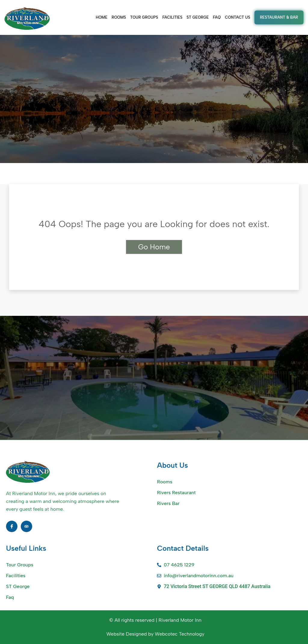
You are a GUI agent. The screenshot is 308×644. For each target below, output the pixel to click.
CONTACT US (238, 17)
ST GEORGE (198, 17)
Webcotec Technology (180, 634)
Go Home (154, 247)
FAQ (217, 17)
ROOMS (119, 17)
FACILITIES (172, 17)
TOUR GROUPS (144, 17)
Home (102, 17)
